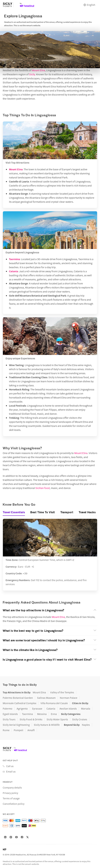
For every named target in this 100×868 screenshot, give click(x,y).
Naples (86, 725)
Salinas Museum (46, 698)
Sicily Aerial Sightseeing (16, 725)
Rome (6, 730)
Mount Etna (38, 70)
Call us (10, 766)
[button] (50, 610)
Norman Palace (69, 698)
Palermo (8, 709)
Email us (11, 771)
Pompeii (18, 730)
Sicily (32, 74)
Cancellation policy (14, 804)
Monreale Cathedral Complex (19, 703)
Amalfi (31, 730)
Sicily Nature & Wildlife (47, 725)
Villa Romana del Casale (54, 703)
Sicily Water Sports (57, 719)
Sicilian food (43, 488)
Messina (42, 714)
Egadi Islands (10, 714)
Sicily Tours (9, 719)
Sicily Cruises (80, 719)
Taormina (14, 259)
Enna (54, 714)
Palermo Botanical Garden (18, 698)
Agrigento (22, 709)
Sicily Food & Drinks (31, 719)
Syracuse (37, 709)
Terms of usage (11, 798)
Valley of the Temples (62, 692)
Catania (13, 271)
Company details (12, 787)
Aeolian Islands (68, 709)
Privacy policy (10, 793)
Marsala (86, 709)
